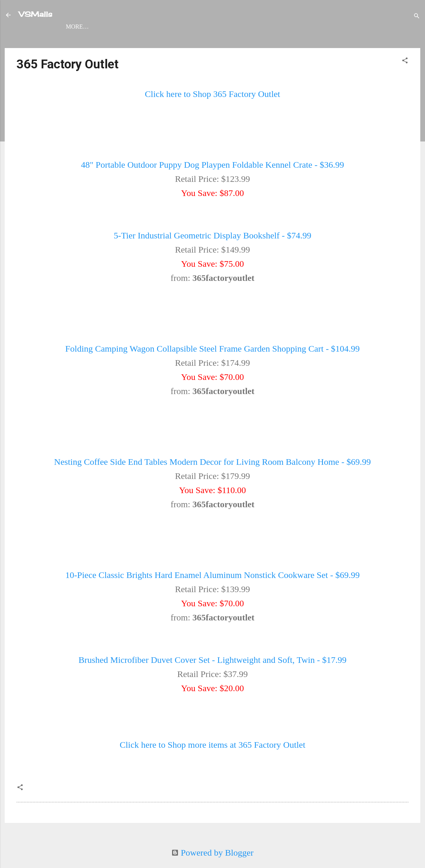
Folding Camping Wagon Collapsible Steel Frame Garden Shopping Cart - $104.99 (212, 361)
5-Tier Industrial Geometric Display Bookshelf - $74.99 (212, 248)
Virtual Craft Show (349, 38)
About (295, 38)
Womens (137, 38)
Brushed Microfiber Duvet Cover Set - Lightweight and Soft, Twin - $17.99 (212, 672)
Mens (170, 38)
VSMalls (36, 14)
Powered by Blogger (212, 853)
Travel (201, 38)
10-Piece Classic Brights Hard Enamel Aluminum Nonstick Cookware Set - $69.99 (212, 588)
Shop (51, 38)
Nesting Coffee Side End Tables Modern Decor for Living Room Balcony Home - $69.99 (212, 474)
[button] (405, 73)
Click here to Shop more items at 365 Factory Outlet (212, 757)
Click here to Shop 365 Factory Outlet (212, 107)
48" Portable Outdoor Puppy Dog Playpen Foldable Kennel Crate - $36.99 (212, 177)
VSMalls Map (91, 38)
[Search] (417, 16)
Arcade (236, 38)
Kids (267, 38)
